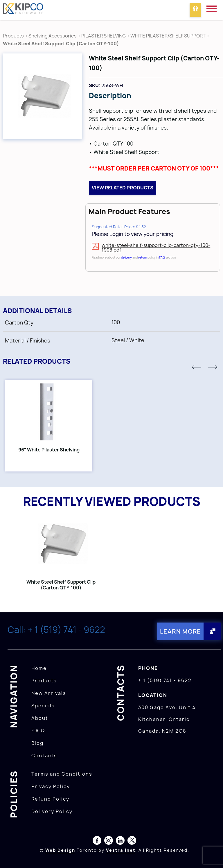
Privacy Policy (51, 786)
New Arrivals (49, 693)
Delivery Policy (52, 811)
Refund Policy (50, 799)
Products (13, 36)
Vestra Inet (121, 850)
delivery (126, 257)
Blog (37, 743)
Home (39, 668)
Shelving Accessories (53, 36)
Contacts (44, 756)
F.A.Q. (39, 731)
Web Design (60, 850)
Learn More (180, 631)
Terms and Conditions (62, 774)
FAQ (162, 257)
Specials (43, 706)
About (40, 718)
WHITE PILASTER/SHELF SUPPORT (168, 36)
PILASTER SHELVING (104, 36)
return (143, 257)
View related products (123, 188)
